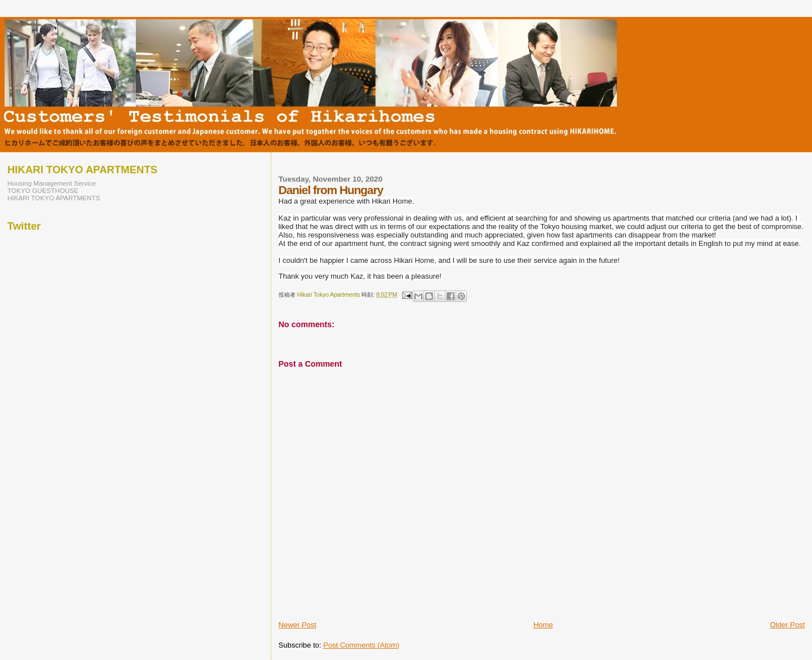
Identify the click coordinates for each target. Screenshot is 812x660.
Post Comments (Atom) (361, 645)
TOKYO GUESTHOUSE (43, 190)
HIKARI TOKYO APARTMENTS (54, 198)
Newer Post (297, 625)
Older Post (787, 625)
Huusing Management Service (52, 183)
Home (543, 625)
